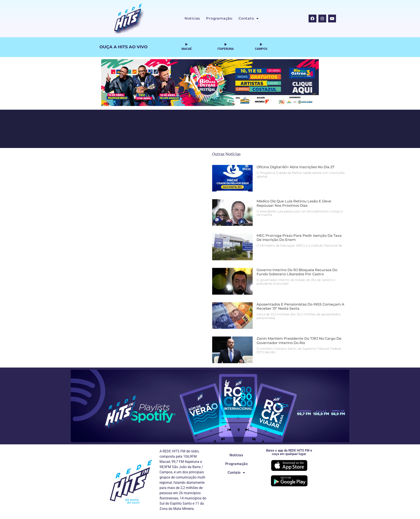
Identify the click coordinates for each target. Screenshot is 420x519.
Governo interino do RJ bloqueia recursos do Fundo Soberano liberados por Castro (297, 272)
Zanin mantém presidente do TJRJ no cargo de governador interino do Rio (299, 341)
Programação (219, 18)
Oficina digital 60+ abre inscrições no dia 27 (296, 167)
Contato (249, 18)
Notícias (192, 18)
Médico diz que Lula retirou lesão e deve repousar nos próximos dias (294, 203)
